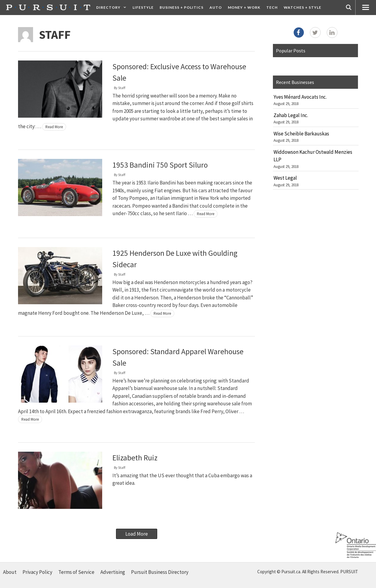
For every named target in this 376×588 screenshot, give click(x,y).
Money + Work (244, 7)
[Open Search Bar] (349, 8)
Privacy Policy (37, 572)
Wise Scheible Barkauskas (301, 134)
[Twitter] (315, 32)
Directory (113, 8)
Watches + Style (303, 7)
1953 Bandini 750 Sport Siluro (160, 165)
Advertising (113, 572)
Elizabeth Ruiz (135, 458)
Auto (216, 7)
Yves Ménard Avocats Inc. (300, 97)
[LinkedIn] (332, 32)
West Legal (285, 178)
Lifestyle (143, 7)
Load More (137, 534)
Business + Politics (182, 7)
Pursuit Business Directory (160, 572)
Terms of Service (76, 572)
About (10, 572)
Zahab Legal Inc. (291, 115)
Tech (272, 7)
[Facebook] (299, 32)
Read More (54, 127)
